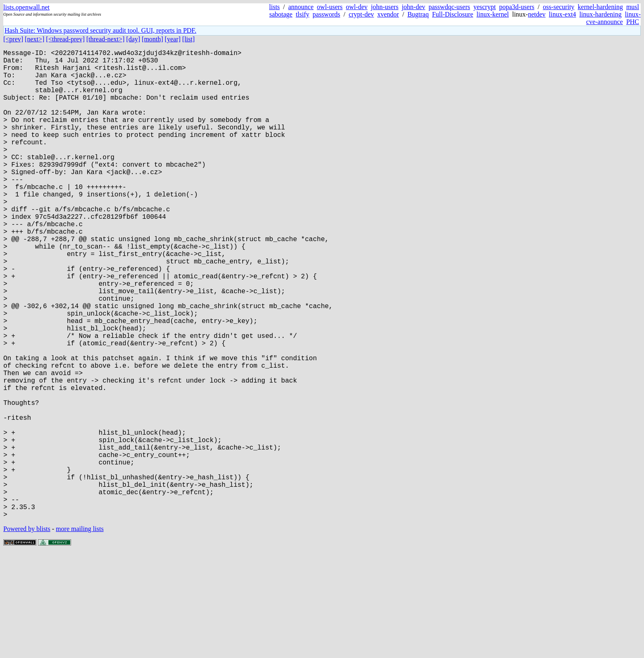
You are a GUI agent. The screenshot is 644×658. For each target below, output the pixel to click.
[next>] (35, 39)
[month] (153, 39)
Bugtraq (418, 14)
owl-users (330, 7)
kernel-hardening (600, 7)
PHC (633, 22)
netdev (537, 14)
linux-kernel (493, 14)
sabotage (281, 14)
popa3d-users (516, 7)
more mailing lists (80, 633)
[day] (133, 39)
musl (633, 7)
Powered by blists (27, 633)
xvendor (388, 14)
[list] (188, 39)
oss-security (558, 7)
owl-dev (357, 7)
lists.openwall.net (26, 7)
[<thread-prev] (65, 39)
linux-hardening (601, 14)
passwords (326, 14)
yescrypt (484, 7)
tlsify (302, 14)
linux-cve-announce (613, 18)
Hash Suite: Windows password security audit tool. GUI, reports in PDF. (100, 30)
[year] (173, 39)
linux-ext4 (563, 14)
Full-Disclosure (453, 14)
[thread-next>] (106, 39)
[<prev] (13, 39)
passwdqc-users (449, 7)
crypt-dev (361, 14)
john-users (385, 7)
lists (274, 7)
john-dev (414, 7)
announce (301, 7)
